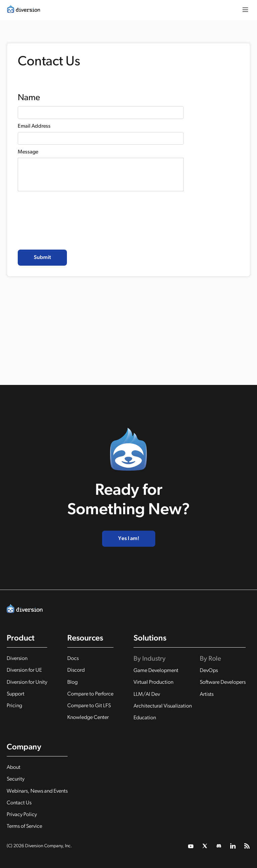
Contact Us (19, 803)
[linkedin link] (233, 846)
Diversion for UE (24, 670)
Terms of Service (24, 826)
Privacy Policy (22, 815)
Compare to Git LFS (89, 706)
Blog (72, 682)
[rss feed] (247, 846)
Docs (73, 659)
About (14, 767)
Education (145, 718)
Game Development (156, 671)
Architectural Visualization (163, 706)
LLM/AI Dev (147, 694)
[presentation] (69, 226)
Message (28, 152)
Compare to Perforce (90, 694)
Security (16, 779)
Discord (76, 670)
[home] (23, 9)
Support (16, 694)
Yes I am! (129, 539)
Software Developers (223, 682)
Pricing (14, 706)
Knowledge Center (88, 718)
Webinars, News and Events (37, 791)
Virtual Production (153, 682)
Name (29, 98)
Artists (207, 694)
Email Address (34, 126)
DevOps (209, 671)
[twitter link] (191, 846)
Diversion (17, 659)
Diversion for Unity (27, 682)
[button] (245, 10)
